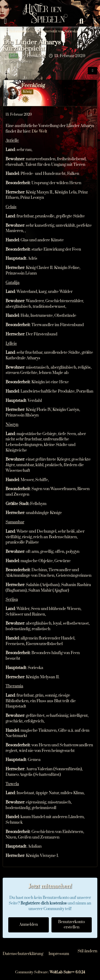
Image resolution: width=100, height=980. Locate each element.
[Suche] (81, 21)
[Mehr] (91, 115)
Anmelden (29, 925)
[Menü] (5, 21)
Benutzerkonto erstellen (71, 925)
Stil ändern (87, 951)
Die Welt (39, 131)
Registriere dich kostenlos (44, 903)
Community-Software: (50, 972)
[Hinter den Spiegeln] (43, 5)
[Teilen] (93, 71)
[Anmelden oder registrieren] (95, 21)
